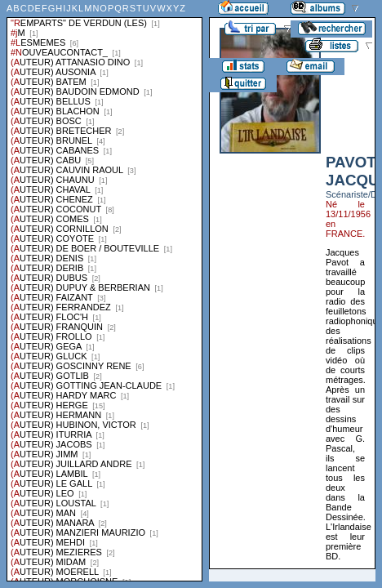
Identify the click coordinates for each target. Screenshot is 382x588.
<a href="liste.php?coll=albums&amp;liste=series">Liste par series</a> (104, 291)
